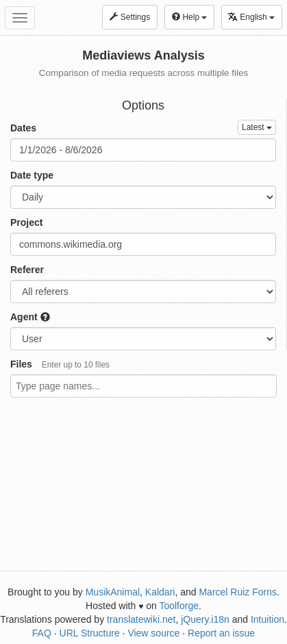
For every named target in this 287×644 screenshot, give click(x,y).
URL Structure (90, 633)
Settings (130, 17)
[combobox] (143, 386)
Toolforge (179, 606)
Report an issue (221, 633)
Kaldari (160, 592)
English (251, 17)
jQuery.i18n (205, 619)
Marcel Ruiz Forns (238, 592)
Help (189, 17)
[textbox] (132, 386)
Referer (27, 270)
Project (26, 222)
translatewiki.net (141, 619)
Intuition (267, 619)
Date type (32, 175)
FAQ (42, 633)
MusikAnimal (113, 592)
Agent (30, 317)
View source (153, 633)
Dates (23, 128)
